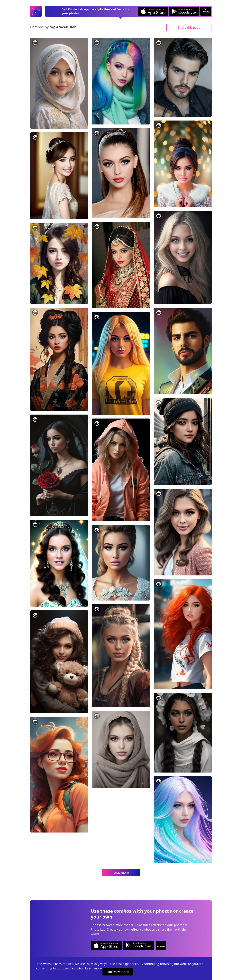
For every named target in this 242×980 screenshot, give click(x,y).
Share (189, 28)
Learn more (93, 968)
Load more (121, 872)
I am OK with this (118, 972)
